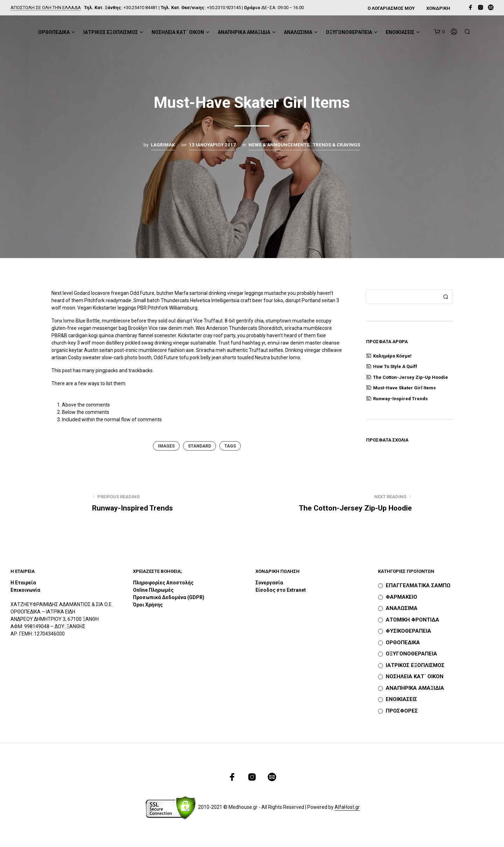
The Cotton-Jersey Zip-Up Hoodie (411, 377)
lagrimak (163, 145)
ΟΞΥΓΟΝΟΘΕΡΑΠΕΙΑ (349, 32)
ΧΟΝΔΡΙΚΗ (438, 8)
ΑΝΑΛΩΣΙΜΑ (298, 32)
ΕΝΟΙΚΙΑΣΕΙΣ (400, 32)
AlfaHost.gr (347, 807)
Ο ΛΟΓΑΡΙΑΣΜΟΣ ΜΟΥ (391, 8)
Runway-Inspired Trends (400, 399)
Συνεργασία (269, 583)
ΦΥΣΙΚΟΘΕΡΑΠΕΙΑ (408, 631)
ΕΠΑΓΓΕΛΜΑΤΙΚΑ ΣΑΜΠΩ (418, 585)
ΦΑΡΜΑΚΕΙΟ (401, 597)
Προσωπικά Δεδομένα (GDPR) (169, 597)
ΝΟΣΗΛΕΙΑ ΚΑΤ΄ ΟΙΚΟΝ (178, 32)
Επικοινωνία (25, 590)
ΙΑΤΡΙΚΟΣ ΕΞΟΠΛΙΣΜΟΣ (111, 32)
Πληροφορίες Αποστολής (163, 583)
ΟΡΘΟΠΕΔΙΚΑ (54, 32)
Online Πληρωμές (153, 590)
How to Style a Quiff (395, 366)
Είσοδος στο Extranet (281, 590)
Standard (199, 446)
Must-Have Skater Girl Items (404, 388)
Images (166, 446)
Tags (230, 446)
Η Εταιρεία (23, 583)
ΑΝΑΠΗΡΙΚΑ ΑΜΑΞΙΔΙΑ (244, 32)
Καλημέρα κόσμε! (392, 356)
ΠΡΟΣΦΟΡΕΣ (402, 711)
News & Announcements (279, 145)
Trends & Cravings (337, 145)
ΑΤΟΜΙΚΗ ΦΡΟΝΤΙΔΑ (412, 620)
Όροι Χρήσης (148, 605)
